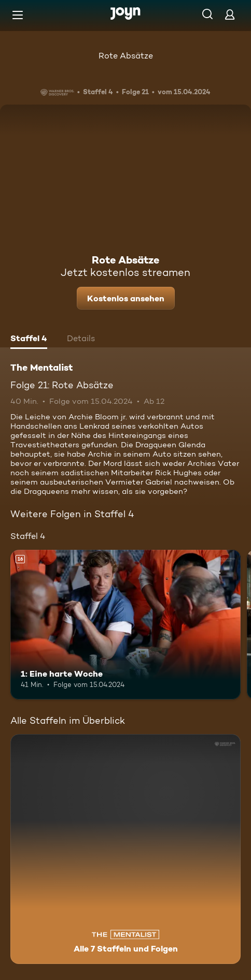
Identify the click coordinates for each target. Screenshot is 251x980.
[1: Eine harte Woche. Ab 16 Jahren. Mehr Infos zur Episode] (125, 625)
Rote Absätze (126, 56)
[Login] (230, 14)
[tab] (29, 340)
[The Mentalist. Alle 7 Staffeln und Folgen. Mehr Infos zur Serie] (125, 849)
